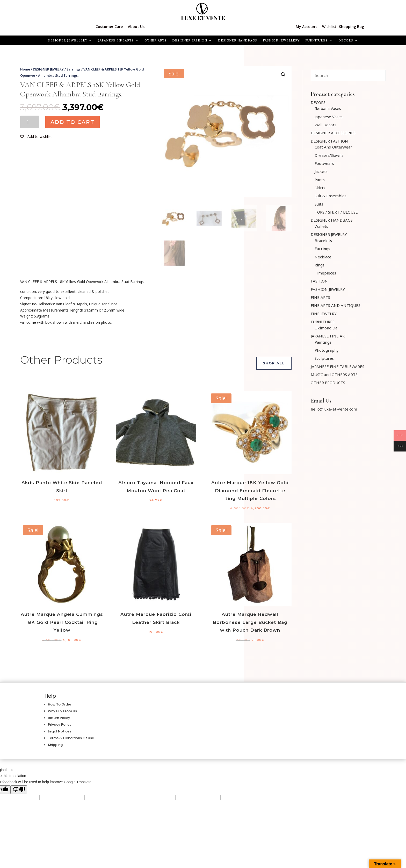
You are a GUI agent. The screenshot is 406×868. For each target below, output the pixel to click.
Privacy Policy (60, 725)
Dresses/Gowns (329, 155)
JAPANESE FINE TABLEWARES (338, 366)
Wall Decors (325, 125)
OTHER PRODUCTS (328, 383)
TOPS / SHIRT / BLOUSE (336, 212)
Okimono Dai (327, 328)
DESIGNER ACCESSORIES (333, 133)
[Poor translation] (19, 790)
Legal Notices (60, 731)
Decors (346, 40)
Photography (327, 350)
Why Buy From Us (62, 711)
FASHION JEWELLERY (281, 40)
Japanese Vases (329, 117)
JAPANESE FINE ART (329, 336)
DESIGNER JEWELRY (48, 69)
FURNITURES (316, 40)
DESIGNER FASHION (190, 40)
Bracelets (323, 241)
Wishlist (329, 27)
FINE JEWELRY (324, 314)
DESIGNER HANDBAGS (238, 40)
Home (25, 69)
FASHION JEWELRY (328, 289)
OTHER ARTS (155, 40)
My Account (306, 27)
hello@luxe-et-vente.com (334, 409)
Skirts (320, 188)
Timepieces (325, 273)
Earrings (74, 69)
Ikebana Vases (328, 108)
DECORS (318, 102)
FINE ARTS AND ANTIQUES (336, 305)
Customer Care (109, 27)
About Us (136, 27)
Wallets (321, 226)
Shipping (55, 745)
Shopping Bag (351, 27)
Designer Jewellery (67, 40)
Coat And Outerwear (333, 147)
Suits (319, 204)
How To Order (60, 704)
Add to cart (72, 122)
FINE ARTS (320, 297)
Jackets (321, 171)
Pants (320, 180)
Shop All (274, 363)
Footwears (324, 163)
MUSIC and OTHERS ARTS (334, 375)
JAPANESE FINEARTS (116, 40)
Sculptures (324, 358)
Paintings (323, 342)
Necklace (323, 257)
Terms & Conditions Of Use (71, 738)
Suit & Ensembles (331, 196)
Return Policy (59, 718)
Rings (320, 265)
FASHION (319, 281)
